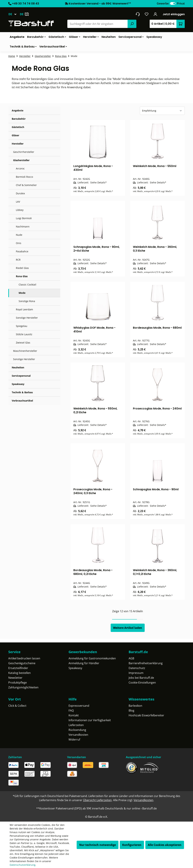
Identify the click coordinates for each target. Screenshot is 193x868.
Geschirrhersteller (24, 152)
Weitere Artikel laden (128, 628)
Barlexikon (135, 706)
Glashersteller (21, 160)
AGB (131, 658)
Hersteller (18, 144)
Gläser (15, 135)
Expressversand (79, 706)
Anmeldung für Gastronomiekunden (92, 658)
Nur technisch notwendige (98, 845)
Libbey (20, 210)
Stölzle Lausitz (24, 334)
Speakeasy (18, 384)
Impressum (136, 673)
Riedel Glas (22, 268)
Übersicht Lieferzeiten (97, 800)
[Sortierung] (162, 111)
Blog (131, 710)
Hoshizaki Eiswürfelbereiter (146, 715)
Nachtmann (23, 226)
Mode (22, 293)
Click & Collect (17, 706)
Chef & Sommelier (26, 185)
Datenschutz (137, 668)
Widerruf (74, 740)
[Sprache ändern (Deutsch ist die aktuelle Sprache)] (14, 14)
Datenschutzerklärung (23, 865)
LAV (18, 202)
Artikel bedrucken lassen (24, 658)
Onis (19, 243)
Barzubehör (19, 119)
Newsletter (15, 678)
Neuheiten (18, 367)
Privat (181, 3)
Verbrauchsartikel (22, 401)
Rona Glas (22, 276)
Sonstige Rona (27, 301)
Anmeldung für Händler (84, 663)
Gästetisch (18, 127)
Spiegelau (22, 326)
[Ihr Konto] (155, 14)
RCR (18, 260)
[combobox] (98, 24)
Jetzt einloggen (174, 14)
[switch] (173, 3)
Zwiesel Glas (23, 343)
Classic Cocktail (27, 285)
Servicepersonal (21, 376)
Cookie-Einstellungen (142, 683)
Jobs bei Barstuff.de (141, 678)
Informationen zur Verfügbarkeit (90, 720)
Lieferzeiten (76, 725)
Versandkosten (78, 735)
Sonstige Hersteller (27, 318)
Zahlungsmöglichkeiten (23, 687)
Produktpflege (18, 683)
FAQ (71, 710)
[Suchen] (132, 24)
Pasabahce (22, 251)
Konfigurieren (132, 845)
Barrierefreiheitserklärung (146, 663)
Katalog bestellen (20, 673)
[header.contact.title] (138, 14)
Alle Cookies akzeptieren (165, 845)
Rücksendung (77, 730)
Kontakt (74, 715)
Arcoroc (20, 168)
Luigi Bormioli (24, 218)
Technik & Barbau (22, 392)
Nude (19, 235)
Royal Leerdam (24, 309)
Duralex (20, 193)
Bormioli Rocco (24, 177)
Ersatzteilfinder (18, 668)
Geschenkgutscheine (22, 663)
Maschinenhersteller (25, 351)
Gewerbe (163, 3)
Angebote (18, 110)
